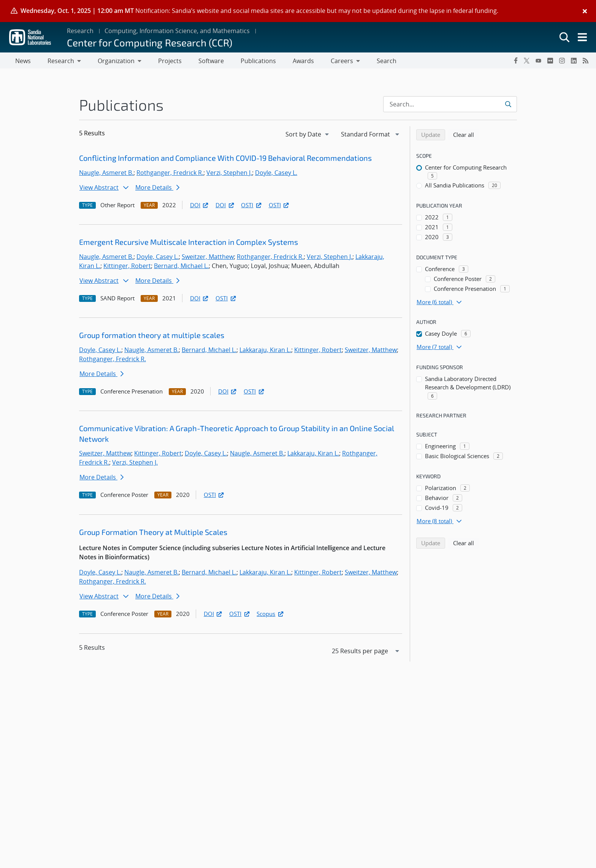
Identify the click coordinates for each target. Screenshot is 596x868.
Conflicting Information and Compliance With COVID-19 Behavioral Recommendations (225, 159)
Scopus (270, 615)
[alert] (298, 11)
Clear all (466, 136)
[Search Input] (450, 106)
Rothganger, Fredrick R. (170, 174)
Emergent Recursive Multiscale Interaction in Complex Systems (189, 243)
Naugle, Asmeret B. (106, 174)
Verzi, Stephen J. (229, 174)
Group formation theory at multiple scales (152, 336)
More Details (157, 189)
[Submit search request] (509, 106)
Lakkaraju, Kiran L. (265, 351)
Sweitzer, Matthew (208, 258)
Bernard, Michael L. (181, 267)
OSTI (252, 206)
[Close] (585, 11)
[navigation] (308, 136)
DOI (200, 206)
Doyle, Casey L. (276, 174)
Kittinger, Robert (127, 267)
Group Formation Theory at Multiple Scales (153, 533)
